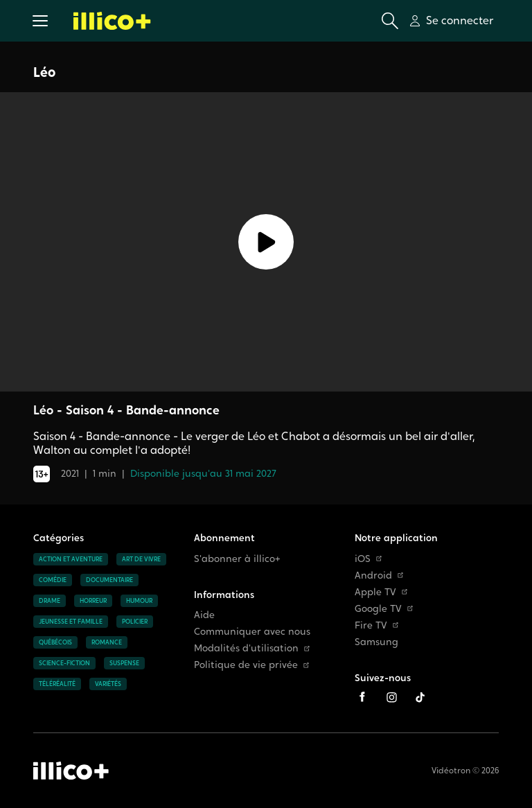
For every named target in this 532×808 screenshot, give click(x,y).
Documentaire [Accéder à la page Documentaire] (109, 580)
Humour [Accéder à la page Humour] (139, 601)
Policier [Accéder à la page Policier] (135, 622)
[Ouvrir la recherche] (390, 21)
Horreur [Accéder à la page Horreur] (93, 601)
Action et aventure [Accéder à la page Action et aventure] (71, 559)
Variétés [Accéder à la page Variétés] (108, 684)
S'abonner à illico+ (237, 559)
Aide (204, 615)
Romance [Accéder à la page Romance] (107, 642)
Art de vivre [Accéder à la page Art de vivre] (141, 559)
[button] (40, 21)
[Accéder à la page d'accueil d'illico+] (71, 771)
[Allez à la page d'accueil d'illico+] (112, 21)
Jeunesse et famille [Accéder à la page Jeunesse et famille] (71, 622)
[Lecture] (266, 242)
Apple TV (381, 592)
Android (379, 576)
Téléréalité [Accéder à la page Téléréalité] (57, 684)
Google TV (384, 609)
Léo (44, 72)
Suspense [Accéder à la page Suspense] (124, 663)
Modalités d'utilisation (252, 648)
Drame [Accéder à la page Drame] (50, 601)
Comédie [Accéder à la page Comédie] (53, 580)
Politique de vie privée (251, 665)
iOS (368, 559)
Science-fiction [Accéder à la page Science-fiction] (64, 663)
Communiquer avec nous (252, 632)
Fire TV (376, 625)
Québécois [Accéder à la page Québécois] (55, 642)
